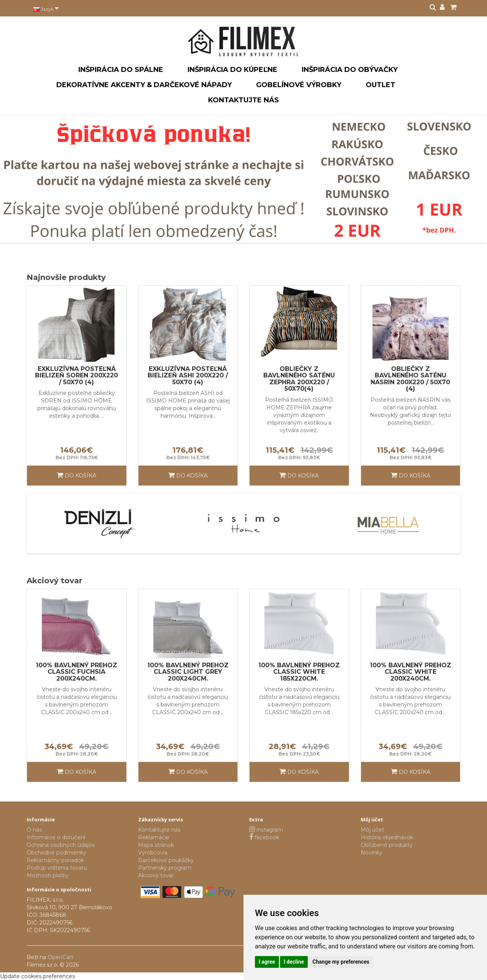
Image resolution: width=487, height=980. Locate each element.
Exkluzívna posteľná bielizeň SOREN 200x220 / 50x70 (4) (76, 375)
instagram (266, 830)
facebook (264, 837)
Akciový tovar (156, 875)
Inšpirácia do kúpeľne (232, 70)
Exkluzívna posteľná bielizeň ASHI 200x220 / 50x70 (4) (188, 375)
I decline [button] (294, 962)
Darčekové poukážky (166, 860)
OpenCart (60, 957)
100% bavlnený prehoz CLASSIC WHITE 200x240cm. (411, 672)
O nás (34, 830)
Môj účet (372, 830)
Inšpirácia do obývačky (350, 70)
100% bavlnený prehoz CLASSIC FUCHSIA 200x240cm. (76, 672)
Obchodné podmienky (56, 853)
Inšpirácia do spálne (121, 70)
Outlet (380, 85)
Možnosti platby (48, 875)
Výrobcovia (153, 853)
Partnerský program (165, 868)
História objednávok (387, 837)
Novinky (372, 853)
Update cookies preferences (37, 976)
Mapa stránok (156, 845)
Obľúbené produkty (387, 845)
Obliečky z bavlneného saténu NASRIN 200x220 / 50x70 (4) (410, 379)
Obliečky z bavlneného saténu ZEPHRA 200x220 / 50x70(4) (299, 379)
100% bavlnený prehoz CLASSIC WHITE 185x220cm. (299, 672)
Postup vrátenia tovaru (57, 868)
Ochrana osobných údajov (61, 845)
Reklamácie (154, 837)
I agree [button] (267, 962)
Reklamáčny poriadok (55, 860)
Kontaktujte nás (243, 100)
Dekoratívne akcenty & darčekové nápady (144, 85)
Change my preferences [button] (341, 962)
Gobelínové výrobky (299, 85)
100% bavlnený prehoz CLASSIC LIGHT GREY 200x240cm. (188, 672)
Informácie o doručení (56, 837)
